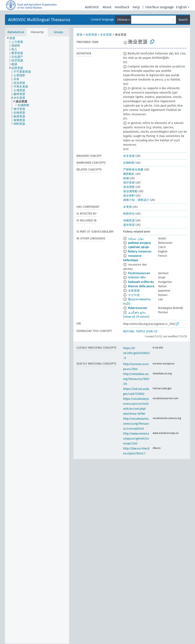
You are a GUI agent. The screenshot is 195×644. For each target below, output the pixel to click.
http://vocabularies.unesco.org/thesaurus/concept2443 (136, 424)
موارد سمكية (136, 238)
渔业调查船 (130, 191)
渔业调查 (129, 187)
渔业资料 (129, 196)
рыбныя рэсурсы (139, 243)
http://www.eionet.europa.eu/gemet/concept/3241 (136, 439)
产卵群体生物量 (133, 170)
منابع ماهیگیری (137, 312)
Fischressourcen (139, 273)
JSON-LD (152, 331)
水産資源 (134, 291)
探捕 (126, 178)
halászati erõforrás (141, 282)
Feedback (122, 7)
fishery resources (140, 252)
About (107, 7)
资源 (79, 35)
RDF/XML (129, 331)
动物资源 (129, 220)
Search (183, 20)
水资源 (127, 207)
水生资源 (106, 35)
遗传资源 (129, 225)
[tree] (37, 340)
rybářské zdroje (139, 247)
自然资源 (91, 35)
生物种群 (129, 163)
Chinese (122, 20)
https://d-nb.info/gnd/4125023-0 (136, 353)
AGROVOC (92, 7)
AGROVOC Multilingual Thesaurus (39, 20)
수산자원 (134, 295)
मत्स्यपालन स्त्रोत (137, 278)
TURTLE (140, 331)
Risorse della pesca (141, 286)
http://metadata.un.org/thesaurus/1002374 (136, 379)
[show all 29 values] (136, 317)
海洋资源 (129, 183)
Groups (59, 32)
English (181, 7)
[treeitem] (14, 38)
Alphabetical (16, 32)
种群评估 (129, 214)
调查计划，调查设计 (136, 200)
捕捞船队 (129, 174)
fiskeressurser (138, 308)
